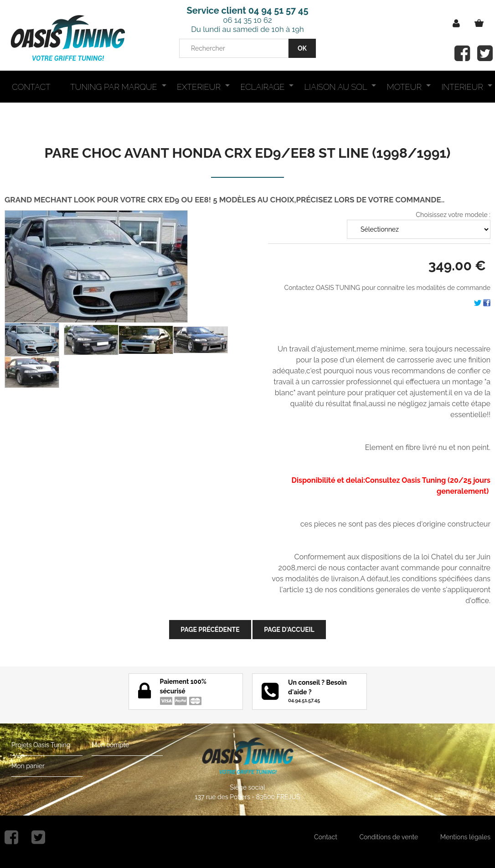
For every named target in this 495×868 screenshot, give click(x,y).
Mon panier (28, 766)
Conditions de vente (389, 837)
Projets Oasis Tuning (41, 745)
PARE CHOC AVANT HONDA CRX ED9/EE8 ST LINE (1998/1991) (248, 153)
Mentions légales (465, 837)
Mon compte (110, 745)
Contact (326, 837)
